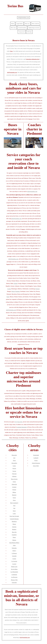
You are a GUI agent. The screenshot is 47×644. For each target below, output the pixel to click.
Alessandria (14, 463)
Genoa (14, 482)
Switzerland (36, 455)
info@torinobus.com (24, 18)
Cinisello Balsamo (14, 519)
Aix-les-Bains (14, 569)
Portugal (37, 289)
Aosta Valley (36, 466)
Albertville (14, 484)
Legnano (14, 487)
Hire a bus (13, 28)
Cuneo (14, 466)
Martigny (14, 495)
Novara (14, 468)
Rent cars (27, 24)
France (36, 460)
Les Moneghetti (14, 572)
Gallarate (14, 476)
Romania (18, 291)
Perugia (14, 490)
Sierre (14, 511)
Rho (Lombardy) (14, 503)
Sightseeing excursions (34, 28)
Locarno (14, 564)
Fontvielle (14, 582)
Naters (14, 537)
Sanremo (14, 527)
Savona (14, 471)
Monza (14, 524)
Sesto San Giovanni (14, 516)
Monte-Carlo (14, 567)
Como (14, 514)
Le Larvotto (14, 561)
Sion (14, 506)
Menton (14, 540)
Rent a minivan (36, 24)
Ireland (16, 283)
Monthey (14, 529)
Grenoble (14, 556)
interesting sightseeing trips (33, 59)
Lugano (14, 559)
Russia (13, 291)
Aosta (14, 460)
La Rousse (14, 553)
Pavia (14, 500)
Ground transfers (22, 28)
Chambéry (14, 535)
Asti (14, 458)
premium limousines (22, 427)
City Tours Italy (19, 422)
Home (13, 24)
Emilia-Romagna (36, 463)
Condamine (14, 575)
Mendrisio (14, 521)
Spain (8, 297)
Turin (11, 51)
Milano (14, 492)
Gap (14, 508)
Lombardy (36, 458)
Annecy (14, 551)
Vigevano (14, 474)
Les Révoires (14, 577)
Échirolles (14, 548)
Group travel (22, 32)
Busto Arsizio (14, 479)
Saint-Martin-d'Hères (14, 543)
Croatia (9, 289)
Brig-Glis (14, 532)
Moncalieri (14, 455)
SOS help (29, 32)
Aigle (14, 545)
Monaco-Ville (14, 580)
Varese (14, 498)
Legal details (20, 24)
